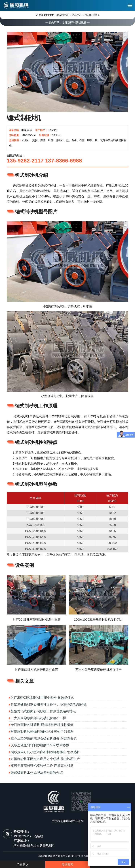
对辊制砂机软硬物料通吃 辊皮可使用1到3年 (42, 732)
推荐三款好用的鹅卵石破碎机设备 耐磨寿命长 (44, 738)
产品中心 (77, 15)
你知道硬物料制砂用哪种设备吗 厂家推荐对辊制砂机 (49, 704)
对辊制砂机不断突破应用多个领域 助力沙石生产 (45, 759)
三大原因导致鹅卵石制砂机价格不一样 (38, 718)
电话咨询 (67, 864)
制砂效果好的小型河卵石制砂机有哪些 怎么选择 (45, 752)
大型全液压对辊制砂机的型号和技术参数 (40, 745)
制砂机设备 (91, 15)
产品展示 (22, 864)
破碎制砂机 (63, 15)
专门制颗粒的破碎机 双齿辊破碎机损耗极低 (42, 725)
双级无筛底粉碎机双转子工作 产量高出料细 (42, 766)
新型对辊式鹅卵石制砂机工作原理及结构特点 (43, 711)
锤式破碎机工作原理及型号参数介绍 (37, 773)
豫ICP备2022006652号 (84, 856)
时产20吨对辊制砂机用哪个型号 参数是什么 (42, 698)
